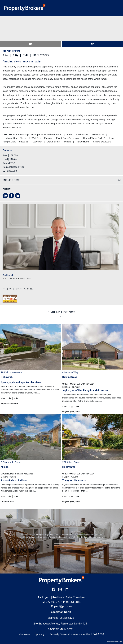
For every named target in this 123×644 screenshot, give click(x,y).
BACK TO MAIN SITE (60, 629)
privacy (40, 634)
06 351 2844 (72, 602)
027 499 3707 (52, 602)
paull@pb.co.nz (63, 606)
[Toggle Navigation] (113, 8)
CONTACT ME (62, 546)
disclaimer (25, 634)
